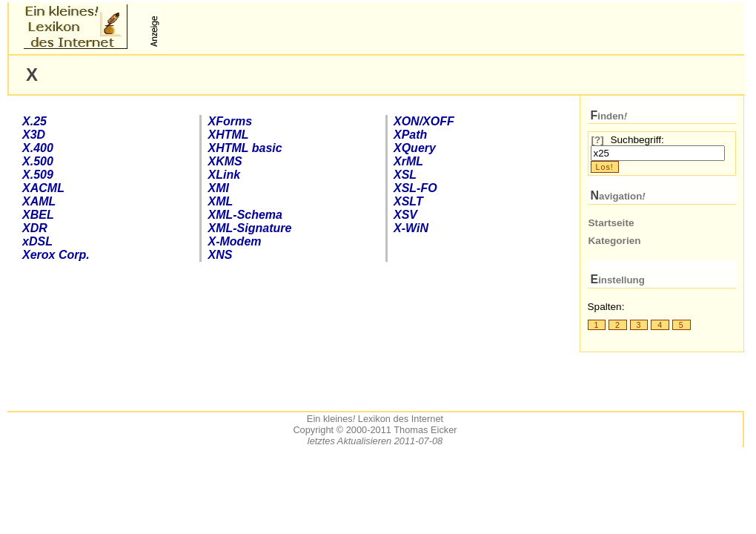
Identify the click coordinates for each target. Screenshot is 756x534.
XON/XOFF (424, 121)
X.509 (38, 175)
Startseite (611, 223)
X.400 (38, 148)
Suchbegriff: (637, 140)
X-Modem (235, 241)
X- (411, 228)
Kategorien (615, 241)
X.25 (34, 121)
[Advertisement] (337, 27)
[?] (598, 140)
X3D (34, 135)
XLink (225, 175)
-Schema (245, 215)
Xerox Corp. (56, 255)
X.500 (38, 161)
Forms (231, 121)
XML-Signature (250, 228)
